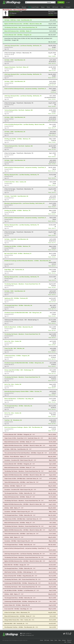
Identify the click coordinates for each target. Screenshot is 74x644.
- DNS (20, 616)
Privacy (69, 642)
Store (48, 7)
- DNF (20, 434)
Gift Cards (55, 7)
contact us (28, 633)
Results (24, 7)
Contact (68, 7)
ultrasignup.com (30, 635)
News (43, 7)
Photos (12, 15)
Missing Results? (8, 10)
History (51, 15)
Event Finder (34, 7)
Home (18, 7)
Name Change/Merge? (20, 10)
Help (62, 7)
